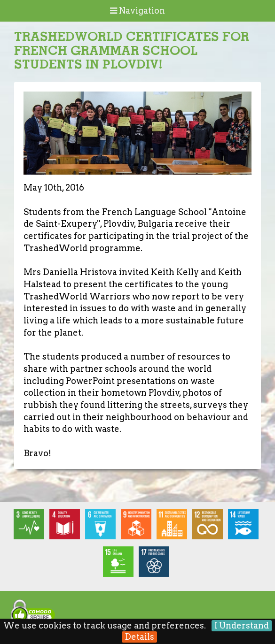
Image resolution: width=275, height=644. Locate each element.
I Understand (242, 625)
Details (139, 637)
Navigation (137, 11)
